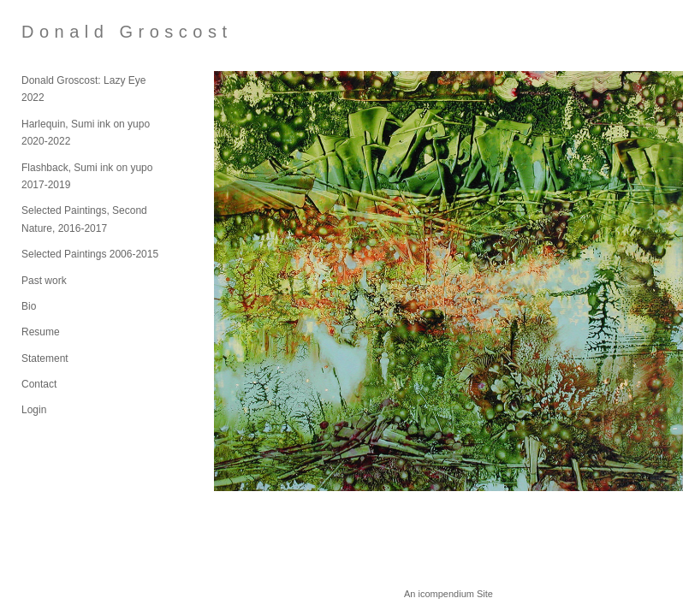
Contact (39, 384)
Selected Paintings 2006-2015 (90, 254)
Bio (29, 306)
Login (34, 410)
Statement (45, 358)
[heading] (64, 32)
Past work (44, 281)
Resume (41, 332)
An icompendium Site (448, 594)
